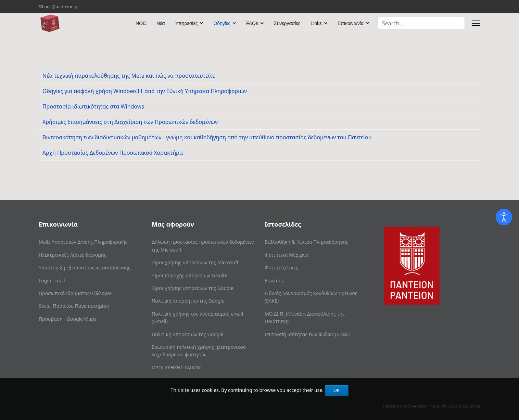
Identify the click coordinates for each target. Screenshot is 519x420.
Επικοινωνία (351, 23)
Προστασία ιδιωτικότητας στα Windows (93, 106)
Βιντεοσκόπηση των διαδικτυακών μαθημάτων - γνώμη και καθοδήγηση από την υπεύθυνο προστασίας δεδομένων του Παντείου (207, 137)
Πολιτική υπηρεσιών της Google (188, 334)
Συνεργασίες (287, 23)
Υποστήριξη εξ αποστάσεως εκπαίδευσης (85, 268)
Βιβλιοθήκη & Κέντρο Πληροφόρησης (307, 242)
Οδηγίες (222, 23)
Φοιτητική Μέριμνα (287, 255)
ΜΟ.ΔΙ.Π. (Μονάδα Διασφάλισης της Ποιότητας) (305, 317)
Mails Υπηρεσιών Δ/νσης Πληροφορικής (83, 242)
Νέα (161, 23)
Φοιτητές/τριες (281, 268)
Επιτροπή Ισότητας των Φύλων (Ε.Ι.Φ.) (307, 334)
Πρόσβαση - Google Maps (68, 319)
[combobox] (421, 23)
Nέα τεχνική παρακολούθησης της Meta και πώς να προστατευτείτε (129, 76)
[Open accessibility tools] (504, 217)
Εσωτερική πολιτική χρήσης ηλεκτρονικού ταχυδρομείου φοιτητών (199, 351)
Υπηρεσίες (187, 23)
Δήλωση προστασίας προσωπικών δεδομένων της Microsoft (203, 246)
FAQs (252, 23)
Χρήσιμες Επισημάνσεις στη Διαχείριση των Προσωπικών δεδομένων (130, 122)
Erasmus (274, 281)
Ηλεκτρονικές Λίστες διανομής (72, 255)
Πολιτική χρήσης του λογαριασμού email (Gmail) (197, 317)
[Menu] (476, 23)
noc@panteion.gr (62, 7)
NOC (141, 23)
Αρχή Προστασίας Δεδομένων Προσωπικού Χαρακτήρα (113, 153)
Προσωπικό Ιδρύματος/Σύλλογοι (75, 293)
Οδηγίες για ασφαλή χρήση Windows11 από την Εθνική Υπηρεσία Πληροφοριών (145, 91)
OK (337, 390)
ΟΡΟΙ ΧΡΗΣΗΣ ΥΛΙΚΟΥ (176, 367)
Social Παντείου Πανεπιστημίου (74, 306)
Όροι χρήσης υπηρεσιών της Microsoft (195, 262)
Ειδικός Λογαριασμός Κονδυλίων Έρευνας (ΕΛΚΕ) (311, 297)
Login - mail (52, 281)
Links (316, 23)
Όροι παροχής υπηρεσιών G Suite (189, 275)
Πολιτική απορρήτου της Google (188, 301)
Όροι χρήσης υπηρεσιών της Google (193, 288)
